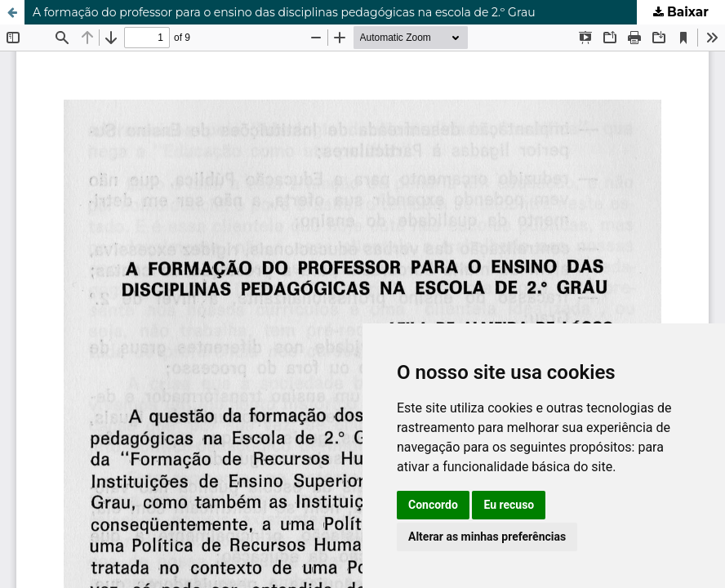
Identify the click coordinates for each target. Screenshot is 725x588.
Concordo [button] (433, 505)
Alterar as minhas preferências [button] (487, 537)
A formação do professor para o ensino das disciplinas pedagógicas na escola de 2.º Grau (284, 12)
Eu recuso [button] (509, 505)
